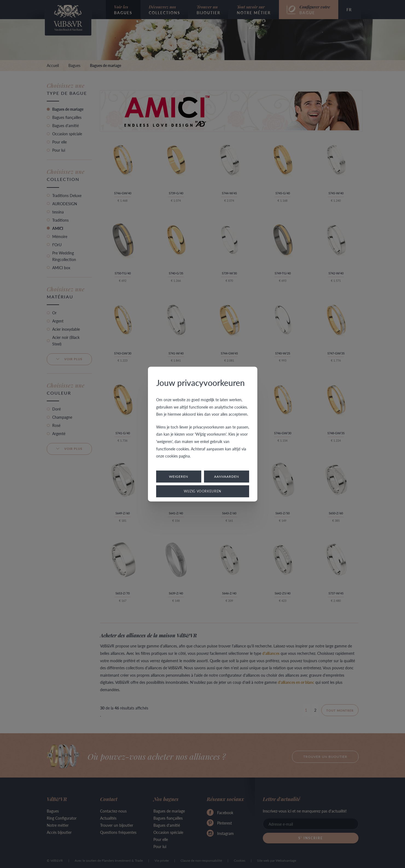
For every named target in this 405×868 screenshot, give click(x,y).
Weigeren (179, 476)
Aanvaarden (227, 476)
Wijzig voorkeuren (202, 491)
